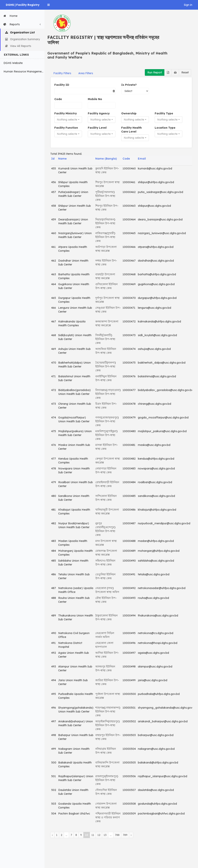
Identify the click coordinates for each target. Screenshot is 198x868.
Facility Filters (62, 73)
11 (93, 835)
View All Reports (18, 46)
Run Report (155, 72)
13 (105, 835)
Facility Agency (99, 113)
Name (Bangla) (106, 159)
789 (125, 835)
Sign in (188, 5)
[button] (49, 5)
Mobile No (95, 99)
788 (117, 835)
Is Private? (129, 85)
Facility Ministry (66, 113)
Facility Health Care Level (131, 130)
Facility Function (66, 128)
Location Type (165, 128)
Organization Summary (23, 39)
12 (99, 835)
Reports (23, 24)
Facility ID (62, 85)
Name (62, 159)
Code (58, 99)
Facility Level (97, 128)
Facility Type (164, 113)
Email (142, 159)
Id (53, 159)
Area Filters (86, 73)
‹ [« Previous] (52, 835)
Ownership (129, 113)
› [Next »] (131, 835)
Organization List (20, 32)
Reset (185, 72)
